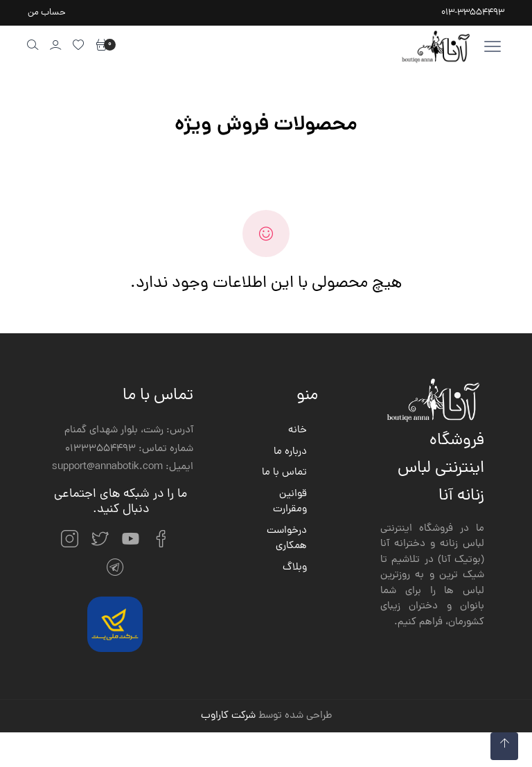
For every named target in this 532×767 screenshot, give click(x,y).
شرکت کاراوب (228, 716)
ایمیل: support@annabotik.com (123, 468)
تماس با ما (284, 473)
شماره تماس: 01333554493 (129, 450)
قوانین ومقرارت (290, 503)
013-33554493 (473, 13)
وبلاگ (295, 568)
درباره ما (290, 452)
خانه (298, 431)
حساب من (47, 13)
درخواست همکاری (287, 539)
